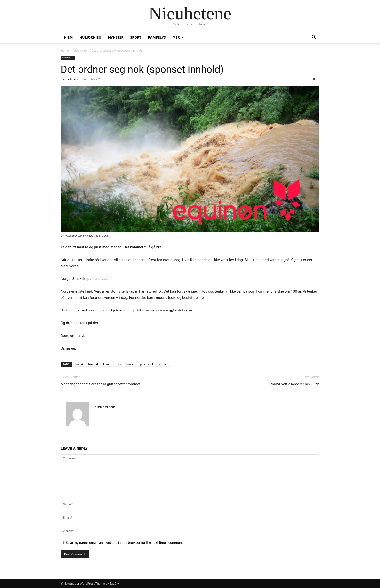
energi (79, 364)
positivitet (147, 364)
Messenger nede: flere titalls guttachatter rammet (100, 384)
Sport (136, 37)
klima (107, 364)
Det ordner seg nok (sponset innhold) (142, 69)
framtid (93, 364)
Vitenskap (80, 51)
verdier (163, 364)
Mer (176, 37)
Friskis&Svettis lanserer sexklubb (293, 384)
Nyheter (116, 37)
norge (131, 364)
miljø (119, 364)
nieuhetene (68, 79)
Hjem (68, 37)
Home (65, 51)
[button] (314, 38)
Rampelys (157, 37)
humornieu (90, 37)
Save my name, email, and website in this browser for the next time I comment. (125, 543)
